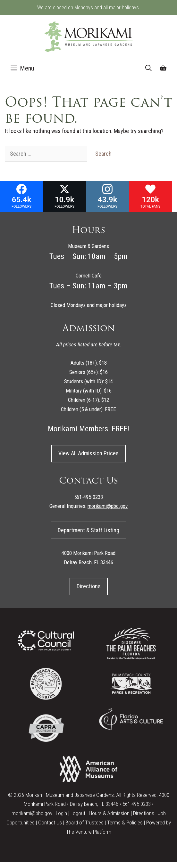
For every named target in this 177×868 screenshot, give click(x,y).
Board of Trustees (84, 823)
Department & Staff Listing (88, 530)
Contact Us (50, 823)
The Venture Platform (89, 832)
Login (61, 813)
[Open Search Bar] (148, 68)
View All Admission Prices (88, 453)
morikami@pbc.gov (32, 813)
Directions (89, 586)
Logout (78, 813)
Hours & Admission (109, 813)
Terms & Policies (125, 823)
